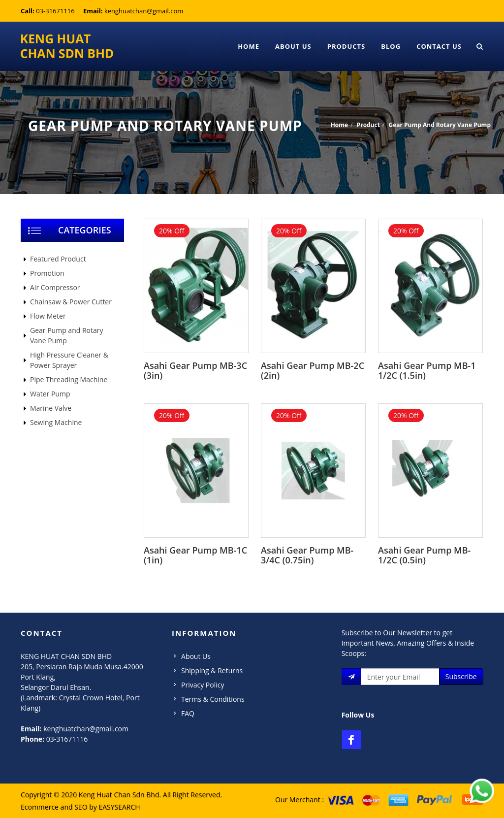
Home (249, 46)
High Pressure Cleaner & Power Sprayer (69, 360)
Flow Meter (48, 316)
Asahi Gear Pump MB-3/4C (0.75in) (307, 555)
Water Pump (50, 394)
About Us (293, 46)
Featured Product (58, 259)
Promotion (47, 273)
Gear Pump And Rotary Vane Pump (440, 125)
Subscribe (461, 676)
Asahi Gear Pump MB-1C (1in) (195, 555)
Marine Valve (51, 408)
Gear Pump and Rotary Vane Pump (66, 335)
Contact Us (439, 46)
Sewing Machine (56, 422)
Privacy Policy (203, 685)
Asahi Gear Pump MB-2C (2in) (313, 370)
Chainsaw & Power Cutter (71, 302)
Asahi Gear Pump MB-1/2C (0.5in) (424, 555)
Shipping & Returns (212, 671)
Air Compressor (55, 287)
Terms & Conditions (213, 699)
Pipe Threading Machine (69, 379)
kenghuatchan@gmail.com (144, 11)
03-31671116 (55, 11)
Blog (391, 46)
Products (346, 46)
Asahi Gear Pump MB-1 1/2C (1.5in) (427, 370)
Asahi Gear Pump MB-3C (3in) (195, 370)
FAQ (188, 713)
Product (368, 125)
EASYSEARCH (119, 807)
